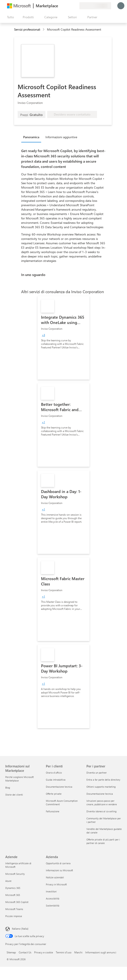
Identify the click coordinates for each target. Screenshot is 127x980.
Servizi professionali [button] (27, 29)
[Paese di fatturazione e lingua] (95, 6)
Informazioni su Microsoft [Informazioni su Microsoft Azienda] (59, 870)
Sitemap (11, 952)
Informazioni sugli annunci (101, 952)
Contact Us (25, 952)
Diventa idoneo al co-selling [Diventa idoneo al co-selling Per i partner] (101, 811)
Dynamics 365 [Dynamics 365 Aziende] (13, 888)
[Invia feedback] (60, 6)
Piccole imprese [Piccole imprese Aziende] (14, 916)
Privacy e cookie (44, 952)
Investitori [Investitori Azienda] (51, 891)
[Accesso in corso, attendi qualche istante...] (121, 6)
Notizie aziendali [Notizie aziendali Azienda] (55, 877)
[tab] (32, 137)
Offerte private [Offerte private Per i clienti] (54, 794)
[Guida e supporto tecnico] (65, 6)
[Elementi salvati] (71, 6)
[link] (63, 338)
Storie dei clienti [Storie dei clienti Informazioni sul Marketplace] (14, 795)
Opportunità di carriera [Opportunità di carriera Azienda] (58, 863)
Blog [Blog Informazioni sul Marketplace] (8, 788)
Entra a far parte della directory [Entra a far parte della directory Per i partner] (103, 780)
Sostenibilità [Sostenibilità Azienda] (53, 906)
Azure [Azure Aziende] (8, 881)
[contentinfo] (44, 30)
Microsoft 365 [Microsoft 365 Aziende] (13, 895)
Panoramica (31, 137)
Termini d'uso (64, 952)
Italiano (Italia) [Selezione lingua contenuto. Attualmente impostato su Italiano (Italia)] (20, 929)
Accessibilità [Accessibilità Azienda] (53, 898)
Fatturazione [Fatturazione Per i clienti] (53, 811)
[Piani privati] (76, 6)
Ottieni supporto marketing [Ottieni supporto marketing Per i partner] (101, 787)
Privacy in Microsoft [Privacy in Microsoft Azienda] (56, 884)
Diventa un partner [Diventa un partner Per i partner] (97, 773)
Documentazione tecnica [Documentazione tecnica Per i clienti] (59, 787)
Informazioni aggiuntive (61, 137)
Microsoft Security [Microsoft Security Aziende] (15, 874)
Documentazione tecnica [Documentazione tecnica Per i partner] (100, 794)
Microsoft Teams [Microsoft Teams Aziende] (14, 909)
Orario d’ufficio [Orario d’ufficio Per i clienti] (54, 773)
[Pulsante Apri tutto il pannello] (10, 17)
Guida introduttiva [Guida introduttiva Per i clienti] (56, 780)
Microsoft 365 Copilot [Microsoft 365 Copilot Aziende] (17, 902)
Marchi (78, 952)
